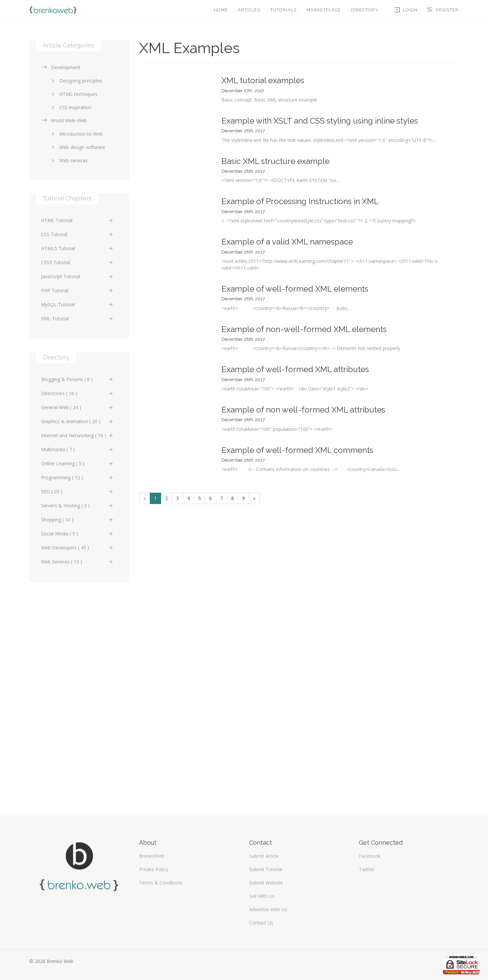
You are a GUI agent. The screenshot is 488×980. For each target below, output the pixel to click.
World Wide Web (64, 120)
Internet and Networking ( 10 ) (78, 435)
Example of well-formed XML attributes (295, 369)
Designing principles (76, 81)
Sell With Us (262, 896)
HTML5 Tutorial (78, 248)
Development (61, 67)
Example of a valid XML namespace (287, 242)
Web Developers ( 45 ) (78, 548)
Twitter (367, 869)
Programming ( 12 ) (78, 477)
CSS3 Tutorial (78, 262)
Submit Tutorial (266, 869)
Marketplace (324, 10)
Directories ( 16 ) (78, 393)
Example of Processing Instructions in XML (300, 201)
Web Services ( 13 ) (78, 562)
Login (406, 10)
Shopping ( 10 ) (78, 520)
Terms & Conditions (161, 883)
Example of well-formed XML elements (295, 289)
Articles (249, 10)
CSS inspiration (70, 107)
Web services (69, 160)
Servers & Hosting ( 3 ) (78, 506)
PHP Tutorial (78, 290)
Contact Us (261, 923)
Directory (365, 10)
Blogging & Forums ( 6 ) (78, 379)
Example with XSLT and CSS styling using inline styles (320, 121)
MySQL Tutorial (78, 304)
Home (221, 10)
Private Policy (154, 869)
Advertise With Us (268, 909)
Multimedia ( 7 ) (78, 449)
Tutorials (283, 10)
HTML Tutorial (78, 220)
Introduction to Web (76, 134)
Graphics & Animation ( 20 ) (78, 421)
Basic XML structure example (276, 161)
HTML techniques (73, 94)
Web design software (77, 147)
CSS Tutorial (78, 234)
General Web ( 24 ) (78, 407)
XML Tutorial (78, 318)
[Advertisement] (79, 695)
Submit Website (266, 883)
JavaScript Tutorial (78, 276)
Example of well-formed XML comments (297, 450)
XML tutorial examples (263, 80)
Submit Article (264, 856)
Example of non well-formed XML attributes (303, 410)
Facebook (370, 856)
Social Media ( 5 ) (78, 534)
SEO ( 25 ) (78, 492)
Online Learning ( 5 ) (78, 463)
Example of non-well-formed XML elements (304, 329)
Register (443, 10)
